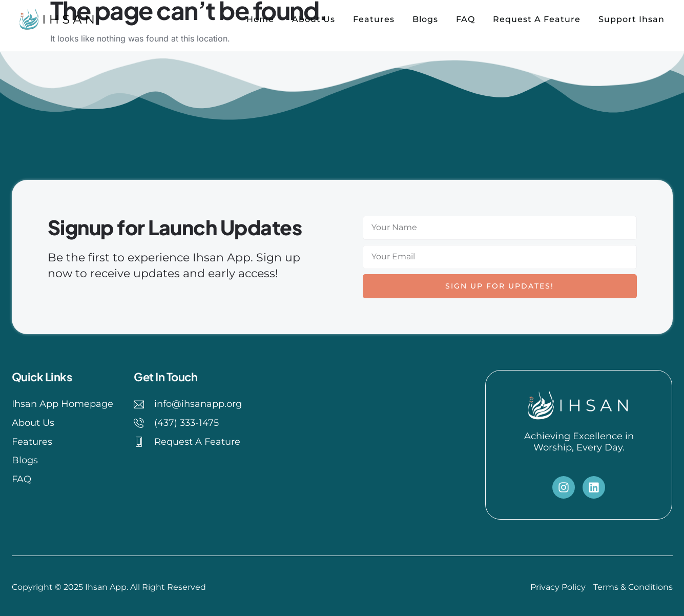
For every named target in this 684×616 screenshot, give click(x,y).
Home (260, 19)
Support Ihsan (631, 19)
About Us (314, 19)
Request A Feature (537, 19)
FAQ (465, 19)
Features (374, 19)
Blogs (425, 19)
